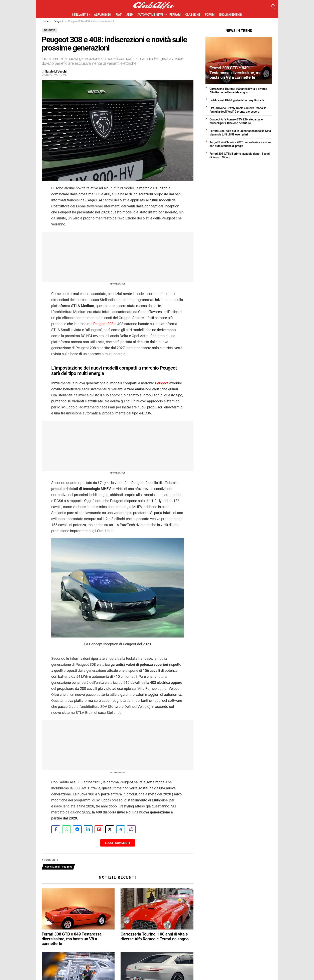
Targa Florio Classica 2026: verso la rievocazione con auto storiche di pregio (240, 144)
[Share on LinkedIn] (88, 829)
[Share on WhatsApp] (66, 829)
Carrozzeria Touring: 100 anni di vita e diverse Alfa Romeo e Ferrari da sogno (155, 937)
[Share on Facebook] (56, 829)
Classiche (193, 15)
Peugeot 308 (103, 324)
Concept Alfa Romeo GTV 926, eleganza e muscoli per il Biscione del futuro (236, 121)
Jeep (129, 15)
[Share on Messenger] (77, 829)
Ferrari (175, 15)
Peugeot (162, 383)
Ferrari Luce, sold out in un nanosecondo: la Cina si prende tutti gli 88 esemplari (240, 133)
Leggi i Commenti (117, 843)
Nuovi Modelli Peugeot (58, 867)
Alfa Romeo (103, 15)
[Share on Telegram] (121, 829)
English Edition (231, 15)
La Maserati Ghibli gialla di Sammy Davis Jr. (237, 100)
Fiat (119, 15)
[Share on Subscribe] (131, 829)
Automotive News (150, 15)
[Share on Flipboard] (99, 829)
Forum (210, 15)
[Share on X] (110, 829)
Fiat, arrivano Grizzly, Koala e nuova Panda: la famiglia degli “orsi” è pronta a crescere (238, 110)
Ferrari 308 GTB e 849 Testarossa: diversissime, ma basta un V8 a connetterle (72, 939)
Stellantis (80, 15)
